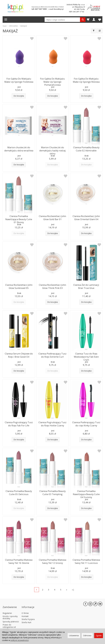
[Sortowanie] (100, 31)
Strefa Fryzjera (28, 615)
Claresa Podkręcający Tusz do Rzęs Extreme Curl (52, 355)
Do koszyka (19, 96)
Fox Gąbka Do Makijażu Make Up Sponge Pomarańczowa (52, 80)
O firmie (25, 609)
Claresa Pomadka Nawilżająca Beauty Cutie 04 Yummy (86, 492)
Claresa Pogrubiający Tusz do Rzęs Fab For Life (19, 423)
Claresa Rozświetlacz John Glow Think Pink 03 (52, 286)
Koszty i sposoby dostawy (10, 613)
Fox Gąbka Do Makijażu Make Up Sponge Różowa (86, 80)
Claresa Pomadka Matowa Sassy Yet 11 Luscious (86, 561)
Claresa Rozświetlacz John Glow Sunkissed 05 (19, 286)
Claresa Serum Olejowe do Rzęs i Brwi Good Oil (19, 355)
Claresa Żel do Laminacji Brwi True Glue (86, 286)
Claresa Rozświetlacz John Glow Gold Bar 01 (52, 217)
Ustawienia (74, 635)
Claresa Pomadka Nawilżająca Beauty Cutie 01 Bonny (19, 217)
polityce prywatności (20, 640)
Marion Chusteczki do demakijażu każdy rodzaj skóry (52, 150)
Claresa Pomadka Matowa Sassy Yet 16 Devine (19, 561)
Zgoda (99, 635)
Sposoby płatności (11, 617)
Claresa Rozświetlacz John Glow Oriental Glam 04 (86, 217)
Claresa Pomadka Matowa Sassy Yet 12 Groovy (52, 561)
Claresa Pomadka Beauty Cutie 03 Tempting (52, 492)
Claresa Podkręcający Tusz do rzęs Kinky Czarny (86, 423)
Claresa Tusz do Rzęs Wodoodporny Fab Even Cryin (86, 355)
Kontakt (25, 612)
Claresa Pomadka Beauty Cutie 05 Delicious (19, 492)
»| (73, 590)
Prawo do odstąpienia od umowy (9, 623)
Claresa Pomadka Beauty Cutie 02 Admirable (86, 148)
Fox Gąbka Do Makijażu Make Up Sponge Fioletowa (19, 80)
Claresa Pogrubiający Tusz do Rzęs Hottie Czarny (52, 423)
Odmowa (87, 635)
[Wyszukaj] (83, 20)
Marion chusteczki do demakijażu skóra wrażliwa (19, 148)
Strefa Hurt (26, 618)
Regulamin (7, 609)
